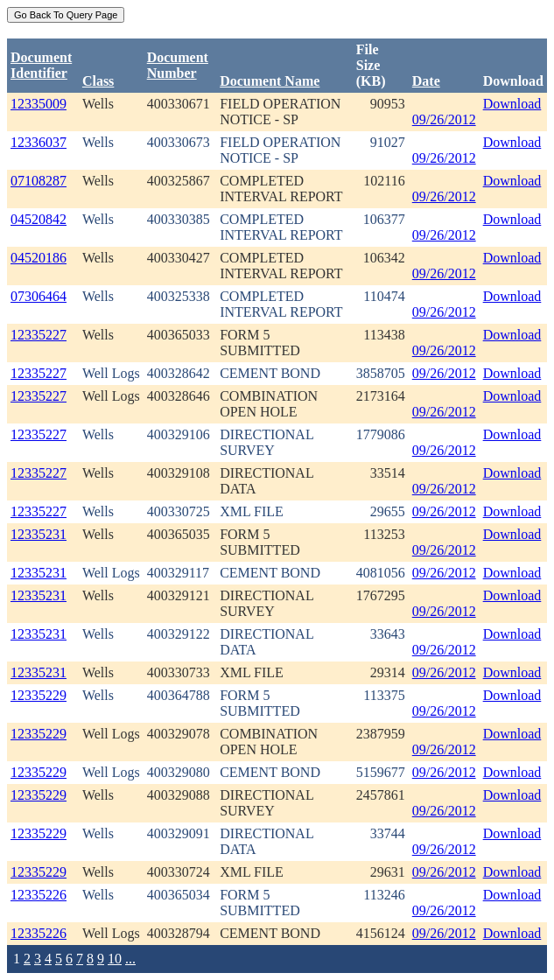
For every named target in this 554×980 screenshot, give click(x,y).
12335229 (39, 695)
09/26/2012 (444, 119)
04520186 (39, 258)
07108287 (39, 181)
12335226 (39, 895)
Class (98, 81)
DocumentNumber (178, 65)
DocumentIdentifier (41, 65)
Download (512, 104)
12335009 (39, 104)
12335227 (39, 335)
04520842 (39, 219)
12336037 (39, 142)
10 (115, 959)
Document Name (270, 81)
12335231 (39, 534)
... (130, 959)
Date (426, 81)
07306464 (39, 296)
